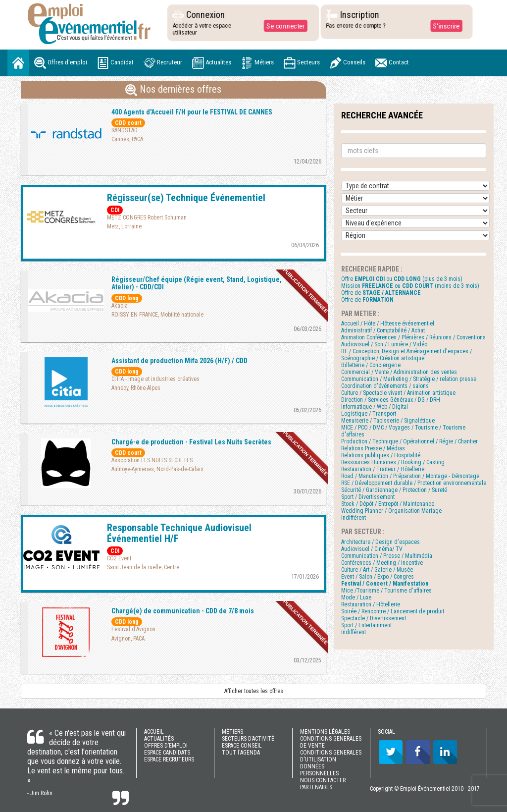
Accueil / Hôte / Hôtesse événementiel (388, 324)
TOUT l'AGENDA (241, 753)
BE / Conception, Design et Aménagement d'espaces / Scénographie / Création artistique (406, 355)
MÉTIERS (232, 732)
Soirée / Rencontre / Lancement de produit (393, 611)
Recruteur (163, 63)
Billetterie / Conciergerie (371, 365)
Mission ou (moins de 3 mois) (410, 286)
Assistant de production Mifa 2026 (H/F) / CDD (179, 361)
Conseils (348, 63)
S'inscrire (445, 26)
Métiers (257, 63)
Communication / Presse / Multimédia (387, 556)
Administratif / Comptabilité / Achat (383, 330)
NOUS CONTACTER (323, 780)
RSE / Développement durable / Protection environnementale (414, 483)
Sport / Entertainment (366, 625)
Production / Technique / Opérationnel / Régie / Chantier (409, 441)
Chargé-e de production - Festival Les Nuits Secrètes (191, 442)
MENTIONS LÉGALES (325, 732)
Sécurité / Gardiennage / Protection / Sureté (394, 490)
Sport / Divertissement (368, 497)
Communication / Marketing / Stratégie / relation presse (409, 379)
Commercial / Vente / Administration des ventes (399, 372)
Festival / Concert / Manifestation (385, 584)
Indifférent (354, 518)
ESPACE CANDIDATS (167, 753)
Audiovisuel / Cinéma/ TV (372, 549)
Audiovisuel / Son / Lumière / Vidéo (384, 344)
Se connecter (285, 26)
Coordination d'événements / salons (385, 386)
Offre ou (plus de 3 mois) (402, 279)
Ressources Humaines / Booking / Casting (393, 462)
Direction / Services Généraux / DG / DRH (391, 400)
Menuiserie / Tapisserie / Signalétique (388, 421)
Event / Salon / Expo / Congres (378, 577)
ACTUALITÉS (159, 739)
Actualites (212, 63)
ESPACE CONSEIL (242, 746)
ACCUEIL (154, 732)
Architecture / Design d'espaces (380, 542)
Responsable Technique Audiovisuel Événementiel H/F (179, 533)
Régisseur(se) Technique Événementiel (186, 198)
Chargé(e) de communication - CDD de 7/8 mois (183, 611)
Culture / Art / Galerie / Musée (377, 570)
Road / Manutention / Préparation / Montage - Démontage (410, 476)
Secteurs (302, 63)
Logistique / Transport (369, 414)
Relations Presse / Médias (373, 448)
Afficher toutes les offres (254, 691)
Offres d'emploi (61, 63)
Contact (392, 63)
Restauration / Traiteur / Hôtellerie (383, 469)
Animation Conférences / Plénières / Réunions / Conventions (413, 337)
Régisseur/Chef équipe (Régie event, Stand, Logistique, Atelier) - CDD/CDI (197, 283)
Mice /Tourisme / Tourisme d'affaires (386, 591)
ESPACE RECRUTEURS (169, 759)
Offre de (381, 293)
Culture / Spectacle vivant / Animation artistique (398, 393)
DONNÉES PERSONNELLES (319, 770)
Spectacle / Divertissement (374, 618)
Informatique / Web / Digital (375, 407)
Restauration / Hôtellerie (371, 604)
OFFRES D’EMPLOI (166, 746)
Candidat (115, 63)
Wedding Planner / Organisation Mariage (391, 511)
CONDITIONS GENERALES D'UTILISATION (331, 756)
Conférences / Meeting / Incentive (382, 563)
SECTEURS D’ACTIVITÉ (248, 739)
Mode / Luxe (356, 597)
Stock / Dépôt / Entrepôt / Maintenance (388, 504)
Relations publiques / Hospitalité (381, 455)
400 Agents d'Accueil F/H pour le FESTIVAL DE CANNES (192, 112)
